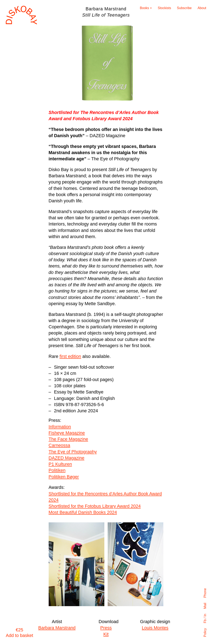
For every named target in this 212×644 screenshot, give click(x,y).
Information (60, 427)
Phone (205, 593)
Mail (205, 606)
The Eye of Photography (73, 452)
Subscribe (184, 8)
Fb (205, 621)
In (205, 615)
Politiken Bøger (64, 477)
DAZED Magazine (67, 458)
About (202, 8)
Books (144, 8)
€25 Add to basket (19, 633)
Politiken (57, 470)
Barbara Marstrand (57, 628)
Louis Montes (155, 628)
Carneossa (59, 445)
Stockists (164, 8)
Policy (205, 633)
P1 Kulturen (60, 464)
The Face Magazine (68, 439)
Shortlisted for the (95, 506)
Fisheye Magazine (67, 433)
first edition (70, 356)
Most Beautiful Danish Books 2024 (83, 512)
